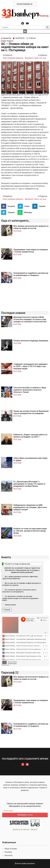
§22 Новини (8, 41)
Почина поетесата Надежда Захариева (31, 341)
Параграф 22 (10, 673)
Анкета (6, 557)
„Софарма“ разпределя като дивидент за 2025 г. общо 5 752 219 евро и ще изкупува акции (31, 366)
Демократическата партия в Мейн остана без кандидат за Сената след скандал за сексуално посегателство (30, 319)
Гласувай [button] (7, 610)
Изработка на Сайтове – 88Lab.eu (25, 830)
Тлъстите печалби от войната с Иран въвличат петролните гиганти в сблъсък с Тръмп (30, 390)
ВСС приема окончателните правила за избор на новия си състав (31, 227)
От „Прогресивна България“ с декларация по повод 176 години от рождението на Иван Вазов (29, 484)
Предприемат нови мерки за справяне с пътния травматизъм (31, 251)
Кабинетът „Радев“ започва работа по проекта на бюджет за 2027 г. (30, 436)
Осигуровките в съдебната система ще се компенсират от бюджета (31, 274)
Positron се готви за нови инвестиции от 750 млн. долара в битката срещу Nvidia (30, 531)
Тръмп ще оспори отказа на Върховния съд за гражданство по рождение (31, 412)
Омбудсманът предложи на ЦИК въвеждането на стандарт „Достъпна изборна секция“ (30, 507)
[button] (25, 31)
